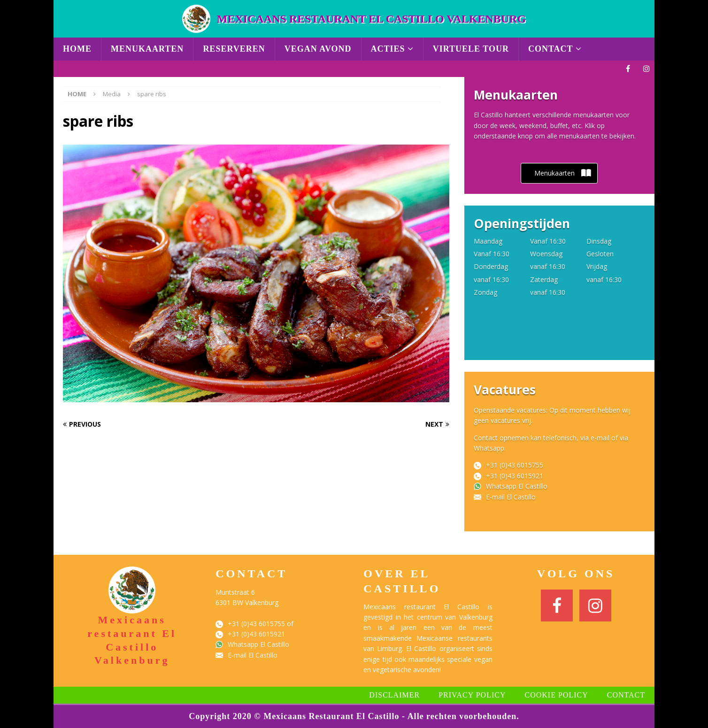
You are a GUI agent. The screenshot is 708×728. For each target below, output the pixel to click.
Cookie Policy (557, 695)
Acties (388, 49)
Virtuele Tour (471, 49)
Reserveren (234, 49)
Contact (551, 49)
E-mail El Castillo (511, 497)
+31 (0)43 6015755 (515, 465)
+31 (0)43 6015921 (515, 476)
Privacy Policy (472, 695)
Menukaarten (147, 49)
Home (77, 49)
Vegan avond (318, 49)
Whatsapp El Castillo (517, 486)
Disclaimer (394, 695)
